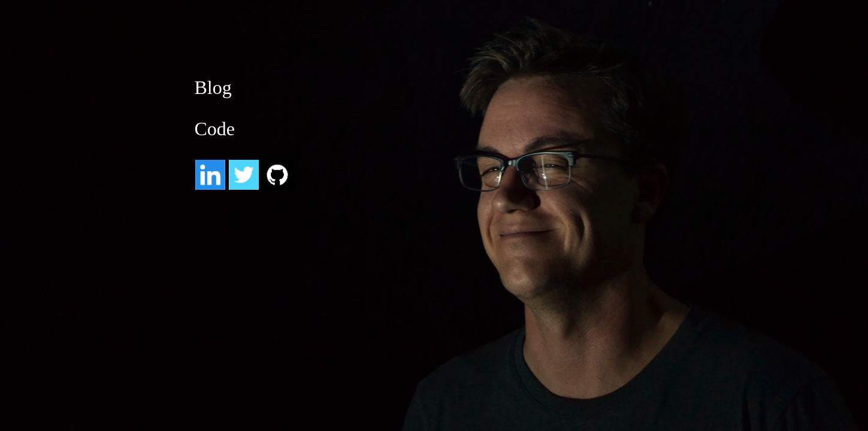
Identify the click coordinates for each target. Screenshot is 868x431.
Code (215, 129)
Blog (213, 87)
